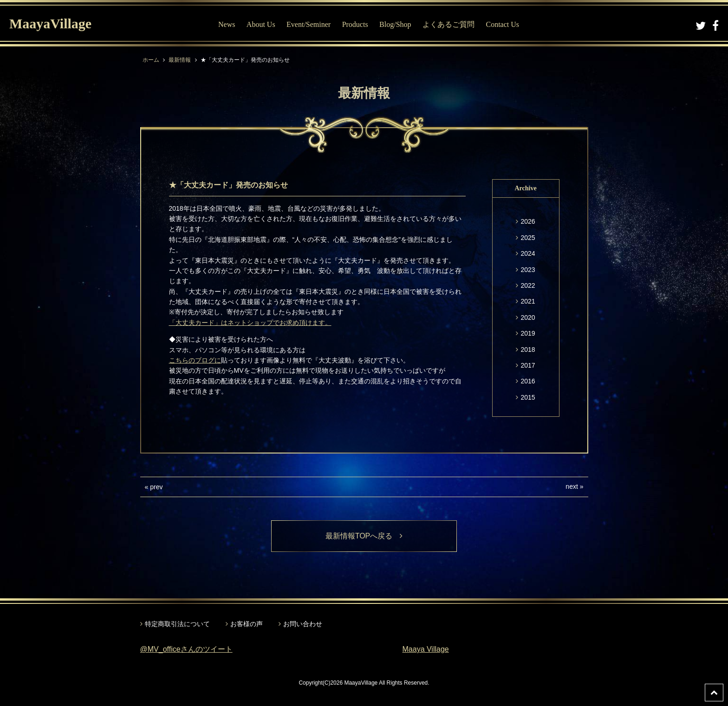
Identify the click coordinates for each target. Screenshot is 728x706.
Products (355, 24)
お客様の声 (247, 624)
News (227, 24)
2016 (528, 381)
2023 (528, 270)
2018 (528, 350)
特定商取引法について (177, 624)
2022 (528, 285)
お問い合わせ (303, 624)
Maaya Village (426, 649)
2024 (528, 253)
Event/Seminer (309, 24)
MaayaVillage (50, 23)
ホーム (151, 60)
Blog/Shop (395, 24)
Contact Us (502, 24)
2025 (528, 238)
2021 (528, 301)
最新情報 (180, 60)
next (572, 486)
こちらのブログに (195, 360)
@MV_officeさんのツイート (186, 649)
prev (156, 487)
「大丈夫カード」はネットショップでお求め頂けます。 (250, 323)
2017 (528, 365)
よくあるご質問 (448, 24)
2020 (528, 317)
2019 (528, 333)
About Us (261, 24)
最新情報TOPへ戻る (364, 536)
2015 (528, 397)
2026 (528, 221)
